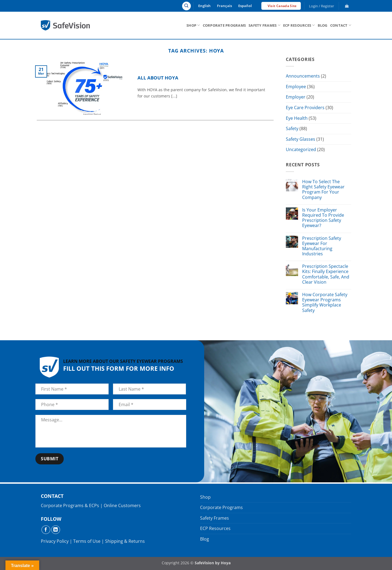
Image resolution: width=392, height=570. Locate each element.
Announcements (303, 76)
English (204, 6)
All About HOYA (158, 78)
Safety (292, 128)
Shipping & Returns (125, 541)
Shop (193, 25)
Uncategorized (301, 150)
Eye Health (297, 118)
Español (245, 6)
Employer (296, 97)
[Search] (186, 6)
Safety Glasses (301, 139)
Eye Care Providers (305, 108)
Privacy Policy (55, 541)
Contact (341, 25)
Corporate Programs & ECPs (70, 505)
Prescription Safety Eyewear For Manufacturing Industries (322, 246)
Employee (296, 87)
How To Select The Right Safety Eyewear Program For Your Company (323, 190)
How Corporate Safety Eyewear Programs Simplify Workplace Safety (325, 303)
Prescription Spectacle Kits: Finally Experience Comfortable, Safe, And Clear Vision (326, 275)
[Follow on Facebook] (46, 530)
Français (224, 6)
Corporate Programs (224, 25)
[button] (322, 6)
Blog (323, 25)
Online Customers (122, 505)
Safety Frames (264, 25)
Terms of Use (87, 541)
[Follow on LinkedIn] (56, 530)
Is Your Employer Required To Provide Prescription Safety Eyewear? (323, 218)
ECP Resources (299, 25)
